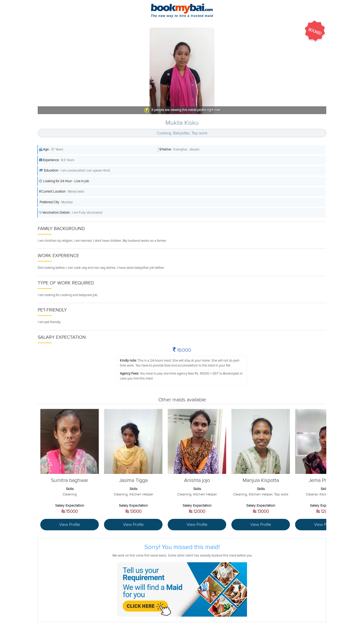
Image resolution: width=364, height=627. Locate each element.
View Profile (70, 525)
